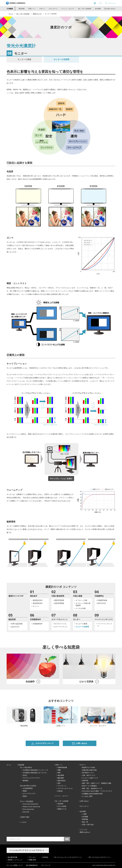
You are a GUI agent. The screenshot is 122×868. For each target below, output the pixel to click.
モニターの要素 (24, 59)
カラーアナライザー (29, 794)
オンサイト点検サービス (90, 778)
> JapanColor (15, 627)
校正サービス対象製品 (89, 786)
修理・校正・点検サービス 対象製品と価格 (97, 783)
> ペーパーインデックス (104, 625)
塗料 (59, 783)
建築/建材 (61, 778)
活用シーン (32, 9)
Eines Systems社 (28, 809)
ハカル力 (23, 822)
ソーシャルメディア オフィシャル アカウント (27, 850)
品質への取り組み (88, 824)
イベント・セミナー (68, 9)
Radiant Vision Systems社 (31, 807)
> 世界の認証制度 (16, 624)
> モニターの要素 (81, 624)
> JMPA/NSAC (101, 603)
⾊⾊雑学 (60, 804)
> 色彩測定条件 (37, 603)
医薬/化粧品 (61, 781)
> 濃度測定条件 (37, 600)
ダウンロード (53, 9)
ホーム (11, 14)
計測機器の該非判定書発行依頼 (92, 794)
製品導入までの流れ (89, 767)
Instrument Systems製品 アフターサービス (97, 791)
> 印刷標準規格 (102, 600)
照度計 (25, 796)
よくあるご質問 (87, 796)
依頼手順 (85, 781)
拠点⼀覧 (85, 822)
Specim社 (26, 812)
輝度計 (25, 791)
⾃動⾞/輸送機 (62, 767)
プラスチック (62, 786)
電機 (59, 770)
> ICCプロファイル (60, 624)
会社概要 (85, 817)
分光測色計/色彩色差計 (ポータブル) (35, 773)
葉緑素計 (26, 781)
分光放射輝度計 (28, 788)
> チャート (35, 606)
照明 (59, 773)
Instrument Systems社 (30, 804)
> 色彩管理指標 (58, 603)
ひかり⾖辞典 (62, 806)
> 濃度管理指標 (58, 600)
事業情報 (85, 819)
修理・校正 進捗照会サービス (92, 788)
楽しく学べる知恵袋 (85, 9)
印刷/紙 (60, 791)
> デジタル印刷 (80, 608)
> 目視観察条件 (37, 624)
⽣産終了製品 (25, 817)
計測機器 (10, 9)
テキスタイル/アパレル (65, 788)
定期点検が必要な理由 (89, 770)
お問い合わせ (84, 801)
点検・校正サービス (89, 775)
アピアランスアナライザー (32, 778)
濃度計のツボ (37, 14)
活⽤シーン (59, 765)
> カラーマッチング (60, 627)
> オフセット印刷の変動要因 (82, 604)
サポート (42, 9)
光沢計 (25, 775)
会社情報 (98, 9)
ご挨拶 (84, 814)
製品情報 (22, 9)
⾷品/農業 (61, 775)
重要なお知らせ (85, 832)
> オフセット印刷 (81, 600)
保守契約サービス (88, 773)
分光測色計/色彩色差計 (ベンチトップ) (35, 770)
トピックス (84, 830)
